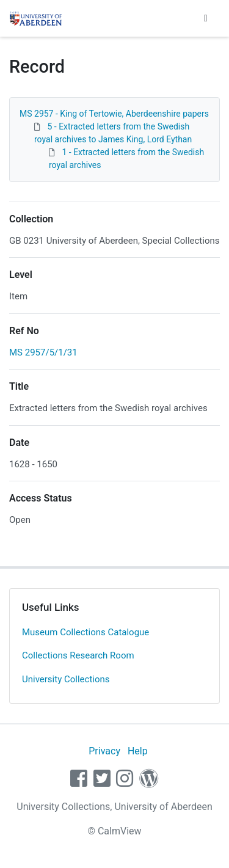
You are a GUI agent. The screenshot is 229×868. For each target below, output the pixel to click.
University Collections (66, 679)
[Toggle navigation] (206, 18)
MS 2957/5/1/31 (43, 352)
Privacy (104, 751)
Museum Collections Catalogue (85, 632)
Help (138, 751)
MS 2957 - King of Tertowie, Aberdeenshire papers (114, 114)
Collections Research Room (78, 655)
